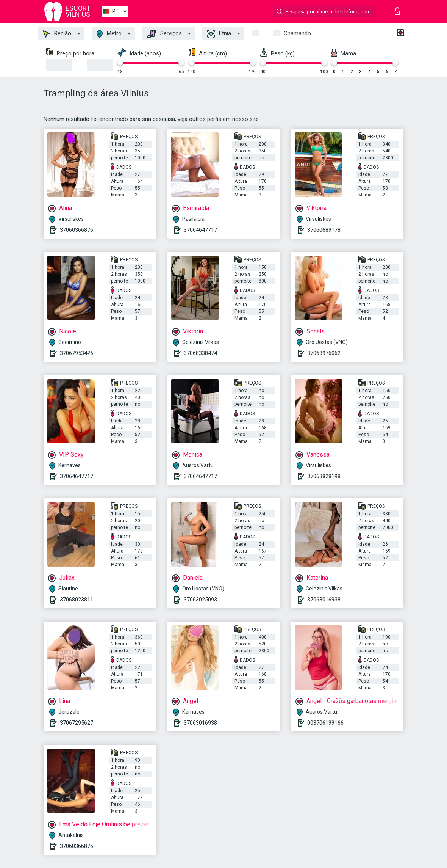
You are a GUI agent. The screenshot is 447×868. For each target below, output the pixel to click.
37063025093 (200, 600)
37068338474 (200, 353)
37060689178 (324, 230)
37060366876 (77, 230)
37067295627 (77, 723)
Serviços (164, 34)
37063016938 (324, 600)
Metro (109, 34)
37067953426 (77, 353)
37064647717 (200, 230)
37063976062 (324, 353)
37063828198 (324, 476)
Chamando (297, 33)
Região (57, 34)
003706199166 (325, 723)
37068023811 (77, 600)
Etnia (219, 34)
